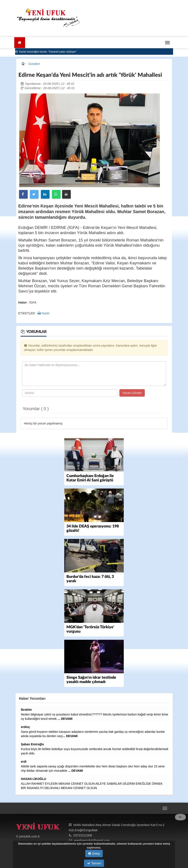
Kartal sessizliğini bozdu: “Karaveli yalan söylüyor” (46, 52)
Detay (94, 854)
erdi (24, 762)
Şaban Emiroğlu (33, 744)
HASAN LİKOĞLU (34, 779)
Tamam (94, 863)
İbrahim (27, 710)
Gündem (34, 64)
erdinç (26, 727)
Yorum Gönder (132, 393)
